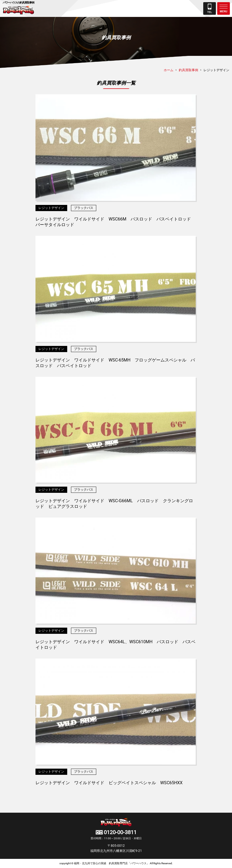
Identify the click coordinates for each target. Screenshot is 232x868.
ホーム (169, 70)
